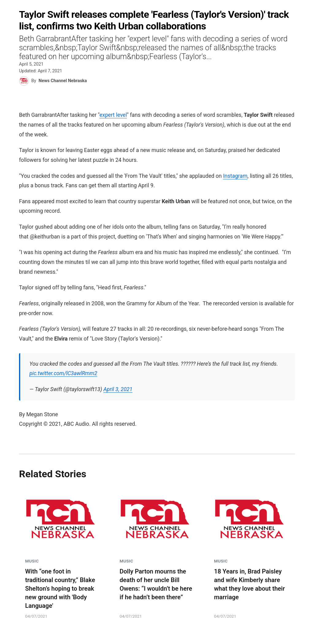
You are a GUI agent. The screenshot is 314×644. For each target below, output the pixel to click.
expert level (113, 115)
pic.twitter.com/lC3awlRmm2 (63, 373)
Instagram (235, 176)
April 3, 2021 (118, 389)
